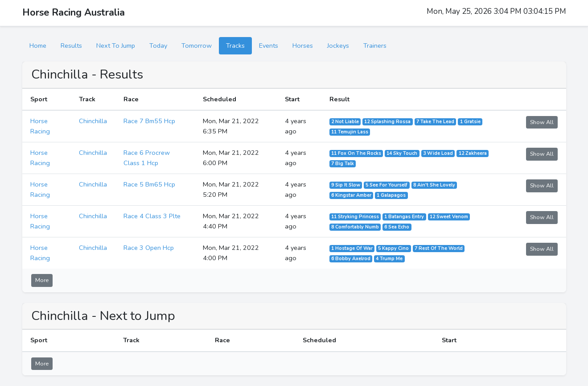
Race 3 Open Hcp (149, 248)
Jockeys (338, 46)
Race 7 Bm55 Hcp (149, 121)
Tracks (235, 46)
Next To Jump (116, 46)
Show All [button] (542, 122)
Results (71, 46)
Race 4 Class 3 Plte (152, 216)
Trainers (375, 46)
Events (269, 46)
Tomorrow (197, 46)
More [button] (42, 280)
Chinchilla (93, 121)
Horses (303, 46)
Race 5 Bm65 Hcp (149, 184)
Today (158, 46)
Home (38, 46)
